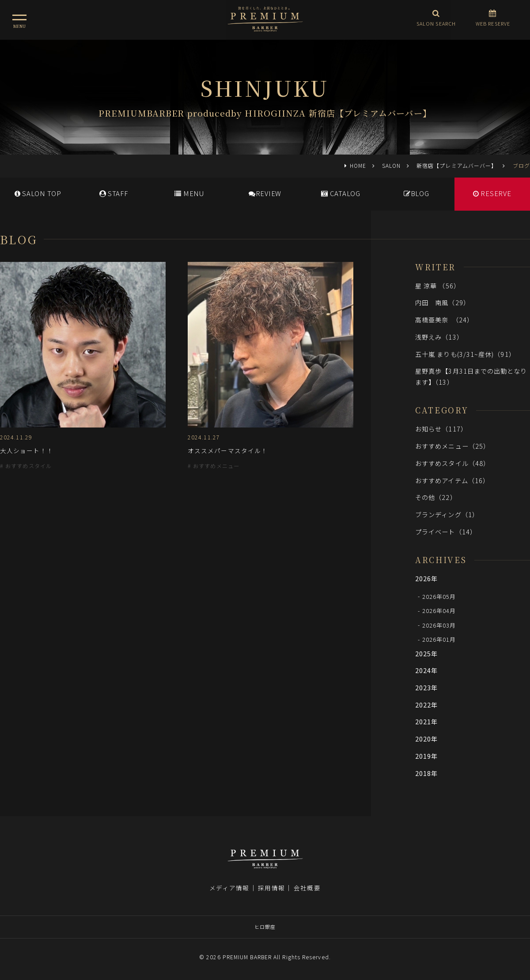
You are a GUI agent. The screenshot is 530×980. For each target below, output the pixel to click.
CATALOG (341, 193)
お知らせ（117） (441, 429)
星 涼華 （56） (438, 286)
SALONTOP (38, 193)
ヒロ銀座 (265, 927)
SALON (391, 165)
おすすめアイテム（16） (452, 480)
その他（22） (436, 497)
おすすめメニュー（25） (452, 446)
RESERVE (492, 193)
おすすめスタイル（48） (452, 463)
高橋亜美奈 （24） (444, 320)
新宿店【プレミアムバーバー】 (457, 165)
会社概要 (307, 888)
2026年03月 (439, 625)
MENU (189, 193)
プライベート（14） (446, 532)
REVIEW (265, 193)
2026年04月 (439, 611)
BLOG (416, 193)
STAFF (114, 193)
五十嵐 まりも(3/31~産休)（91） (465, 354)
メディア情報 (229, 888)
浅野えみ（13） (439, 337)
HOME (358, 165)
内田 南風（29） (443, 302)
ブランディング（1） (447, 514)
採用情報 (271, 888)
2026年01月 (439, 639)
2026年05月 (439, 596)
